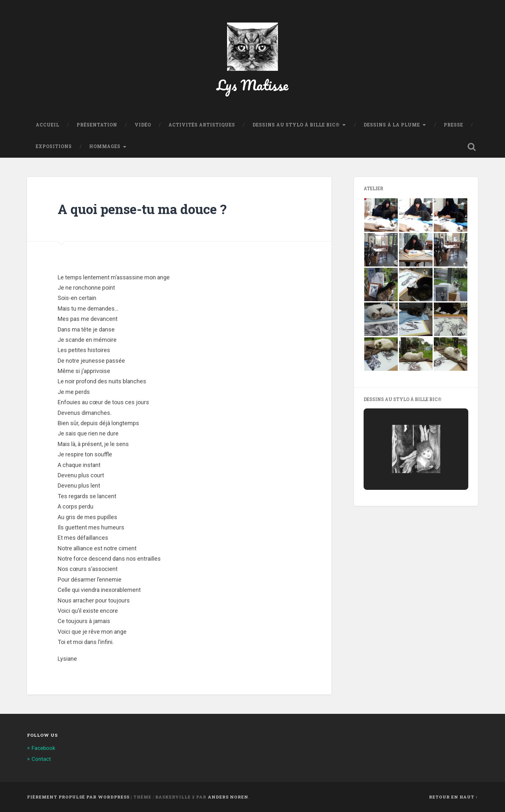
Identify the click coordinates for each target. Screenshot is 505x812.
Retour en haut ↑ (453, 797)
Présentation (97, 125)
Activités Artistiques (202, 125)
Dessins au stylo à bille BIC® (296, 125)
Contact (41, 759)
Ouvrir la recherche (472, 147)
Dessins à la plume (392, 125)
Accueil (48, 125)
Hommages (105, 146)
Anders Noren (228, 797)
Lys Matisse (252, 85)
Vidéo (143, 125)
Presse (453, 125)
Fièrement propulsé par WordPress (78, 797)
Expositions (54, 146)
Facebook (43, 748)
